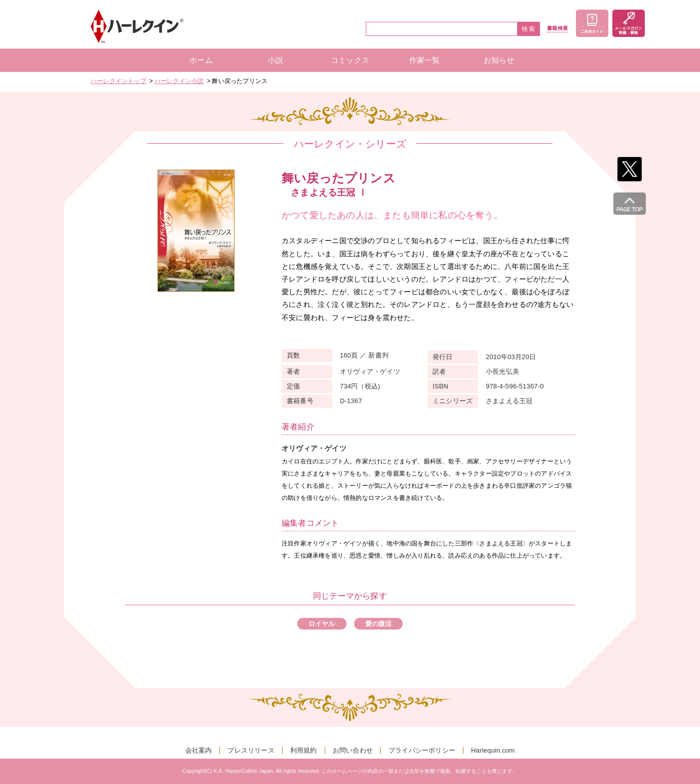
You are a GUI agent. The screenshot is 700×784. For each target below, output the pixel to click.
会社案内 (199, 750)
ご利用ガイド (592, 23)
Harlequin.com (493, 750)
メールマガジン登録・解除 (629, 23)
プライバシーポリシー (422, 750)
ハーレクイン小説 (179, 81)
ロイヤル (322, 624)
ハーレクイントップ (119, 81)
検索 (529, 29)
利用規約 (304, 750)
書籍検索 (557, 28)
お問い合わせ (353, 750)
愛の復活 (379, 624)
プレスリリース (251, 750)
